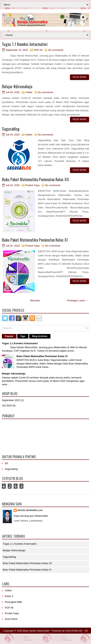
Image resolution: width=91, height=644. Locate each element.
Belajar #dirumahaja (17, 86)
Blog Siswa (71, 639)
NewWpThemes (20, 636)
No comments (56, 50)
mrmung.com (58, 639)
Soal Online (11, 619)
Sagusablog (11, 129)
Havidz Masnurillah (30, 510)
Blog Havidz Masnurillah (36, 631)
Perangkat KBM (13, 602)
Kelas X (9, 596)
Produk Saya (32, 185)
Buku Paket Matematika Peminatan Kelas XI (35, 240)
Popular (9, 336)
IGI (6, 463)
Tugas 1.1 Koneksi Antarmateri (25, 44)
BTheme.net (20, 639)
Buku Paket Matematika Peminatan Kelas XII (35, 179)
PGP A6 (38, 50)
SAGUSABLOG (74, 631)
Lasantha (51, 636)
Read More (80, 77)
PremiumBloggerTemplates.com (72, 636)
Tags (23, 336)
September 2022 (11, 400)
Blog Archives (40, 336)
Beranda (35, 300)
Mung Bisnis (45, 639)
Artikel (29, 92)
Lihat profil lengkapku (28, 521)
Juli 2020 (7, 405)
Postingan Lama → (77, 300)
